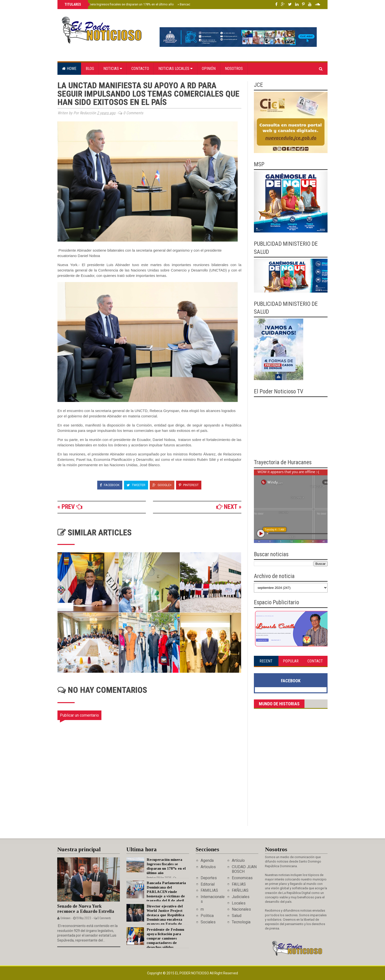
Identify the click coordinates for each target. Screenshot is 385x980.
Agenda (207, 860)
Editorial (208, 884)
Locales (239, 903)
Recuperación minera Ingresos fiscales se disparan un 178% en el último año (119, 4)
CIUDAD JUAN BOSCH (244, 869)
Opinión (209, 69)
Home (69, 69)
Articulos (208, 867)
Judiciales (241, 897)
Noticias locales (175, 69)
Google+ (162, 485)
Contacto (140, 69)
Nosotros (234, 69)
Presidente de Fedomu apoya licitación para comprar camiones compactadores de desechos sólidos (165, 938)
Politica (207, 916)
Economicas (242, 878)
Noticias (113, 69)
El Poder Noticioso (192, 973)
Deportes (209, 878)
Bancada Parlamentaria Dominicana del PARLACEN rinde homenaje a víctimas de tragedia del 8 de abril (166, 892)
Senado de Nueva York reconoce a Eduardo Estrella (86, 909)
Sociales (208, 922)
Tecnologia (241, 922)
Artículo (238, 860)
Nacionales (241, 909)
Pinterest (189, 485)
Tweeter (136, 485)
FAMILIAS (209, 890)
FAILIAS (239, 884)
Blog (90, 69)
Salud (237, 916)
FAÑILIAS (240, 890)
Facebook (110, 485)
